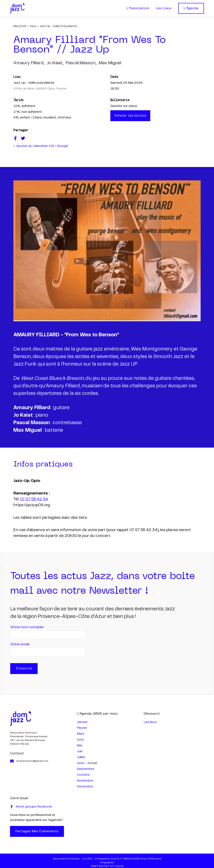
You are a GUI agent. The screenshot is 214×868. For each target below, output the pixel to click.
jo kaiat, (55, 63)
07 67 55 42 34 (34, 499)
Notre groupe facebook (31, 807)
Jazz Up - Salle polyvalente (58, 26)
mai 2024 (20, 26)
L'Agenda (191, 8)
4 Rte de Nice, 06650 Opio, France (40, 89)
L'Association (138, 8)
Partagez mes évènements (37, 831)
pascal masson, (81, 63)
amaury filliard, (29, 63)
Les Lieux (164, 8)
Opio (33, 26)
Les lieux (150, 722)
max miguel (110, 63)
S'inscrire (24, 669)
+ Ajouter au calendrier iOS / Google (41, 146)
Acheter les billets (130, 116)
